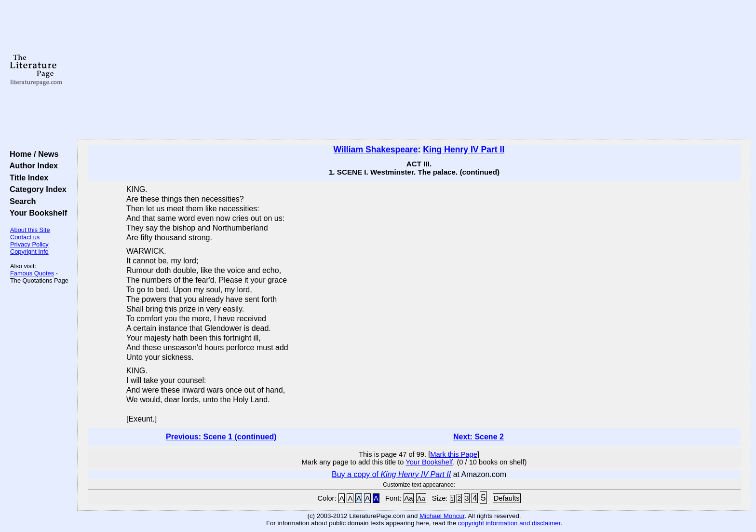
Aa (409, 498)
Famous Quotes (32, 273)
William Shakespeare (376, 150)
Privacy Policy (29, 244)
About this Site (30, 230)
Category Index (36, 189)
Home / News (32, 154)
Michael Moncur (442, 516)
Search (20, 201)
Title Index (27, 177)
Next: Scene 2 (479, 437)
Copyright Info (29, 252)
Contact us (25, 237)
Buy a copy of (391, 474)
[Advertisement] (414, 70)
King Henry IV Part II (464, 150)
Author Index (32, 165)
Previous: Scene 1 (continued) (221, 437)
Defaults (507, 498)
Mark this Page (454, 454)
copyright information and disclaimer (509, 523)
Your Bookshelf (36, 213)
